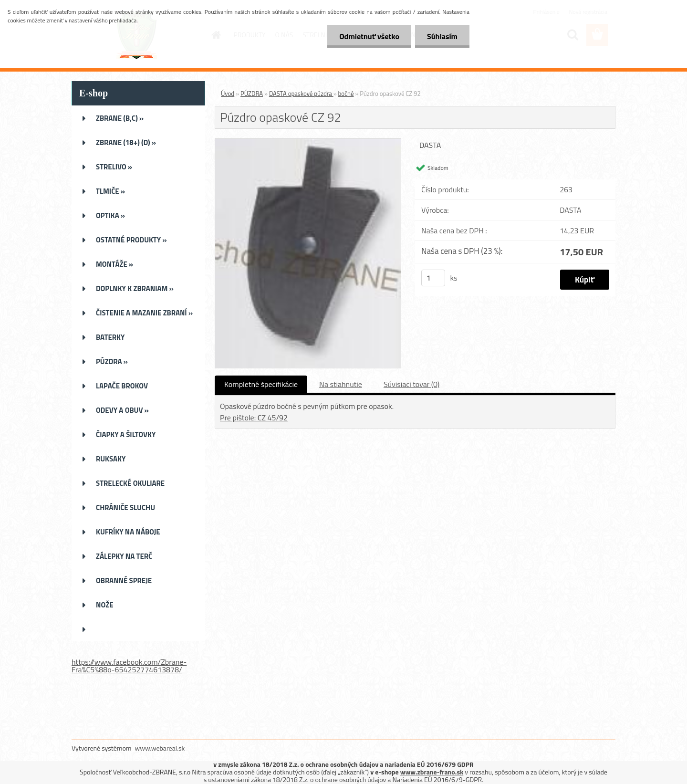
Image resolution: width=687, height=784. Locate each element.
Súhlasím (442, 36)
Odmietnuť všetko (369, 36)
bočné (346, 94)
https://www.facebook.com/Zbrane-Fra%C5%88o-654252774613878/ (129, 666)
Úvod (228, 94)
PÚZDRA (252, 94)
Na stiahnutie (341, 384)
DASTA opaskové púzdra (301, 94)
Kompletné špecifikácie (261, 384)
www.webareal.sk (160, 748)
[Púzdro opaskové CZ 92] (308, 143)
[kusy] (433, 278)
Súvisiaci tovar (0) (411, 384)
